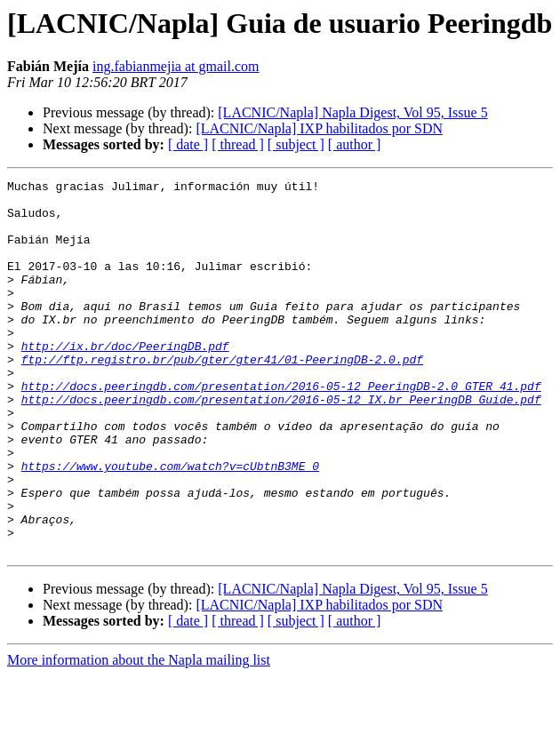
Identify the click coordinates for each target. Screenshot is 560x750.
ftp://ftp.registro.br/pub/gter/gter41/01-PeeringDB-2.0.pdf (222, 396)
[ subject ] (296, 144)
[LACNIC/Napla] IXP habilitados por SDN (319, 128)
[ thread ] (238, 144)
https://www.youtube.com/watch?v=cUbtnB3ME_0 (170, 524)
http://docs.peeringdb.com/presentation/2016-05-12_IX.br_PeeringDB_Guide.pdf (281, 444)
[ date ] (188, 144)
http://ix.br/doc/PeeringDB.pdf (125, 380)
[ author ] (355, 144)
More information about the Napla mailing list (139, 734)
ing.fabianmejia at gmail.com (176, 66)
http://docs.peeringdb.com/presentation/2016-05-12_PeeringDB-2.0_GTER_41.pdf (281, 428)
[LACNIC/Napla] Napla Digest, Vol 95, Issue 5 (352, 112)
